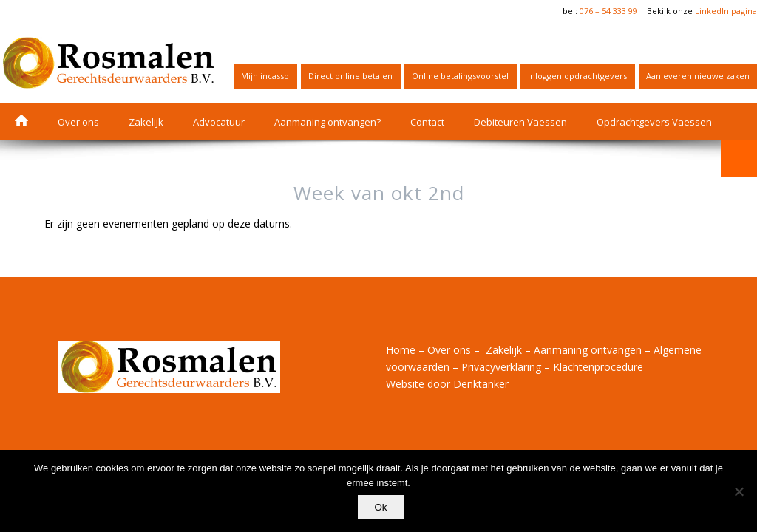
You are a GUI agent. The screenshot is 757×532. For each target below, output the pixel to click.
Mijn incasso (265, 76)
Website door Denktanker (447, 384)
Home (401, 350)
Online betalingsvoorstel (460, 76)
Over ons (449, 350)
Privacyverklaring (501, 367)
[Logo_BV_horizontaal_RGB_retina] (109, 63)
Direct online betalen (350, 76)
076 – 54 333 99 (608, 11)
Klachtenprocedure (598, 367)
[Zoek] (739, 159)
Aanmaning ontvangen (588, 350)
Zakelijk (504, 350)
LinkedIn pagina (726, 11)
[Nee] (739, 492)
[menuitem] (265, 76)
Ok (382, 509)
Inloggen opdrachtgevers (577, 76)
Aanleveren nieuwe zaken (698, 76)
